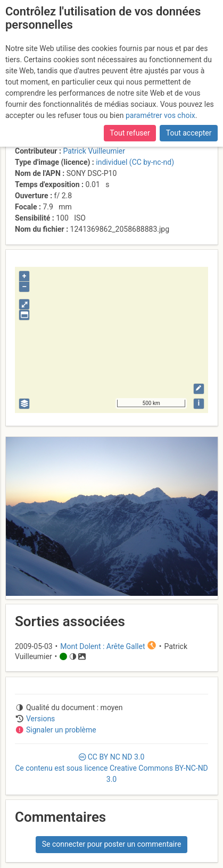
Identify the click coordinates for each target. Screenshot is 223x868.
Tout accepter (189, 133)
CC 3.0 (111, 768)
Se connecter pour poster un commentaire (112, 844)
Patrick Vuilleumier (94, 151)
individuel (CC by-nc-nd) (135, 162)
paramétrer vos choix (160, 115)
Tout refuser (130, 133)
